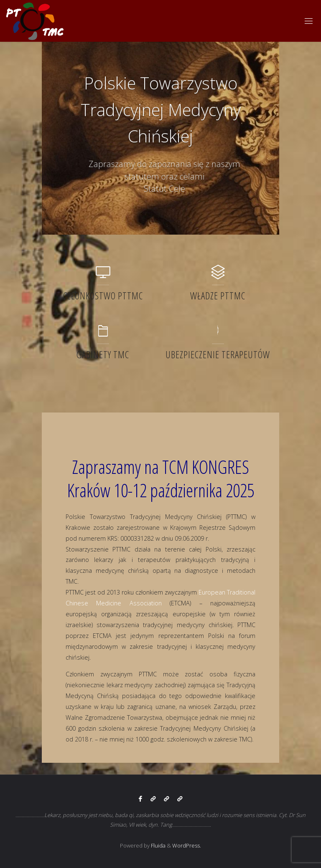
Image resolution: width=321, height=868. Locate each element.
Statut (160, 189)
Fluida (158, 845)
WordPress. (187, 845)
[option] (160, 138)
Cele (182, 189)
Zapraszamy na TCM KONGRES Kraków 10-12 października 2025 (161, 479)
